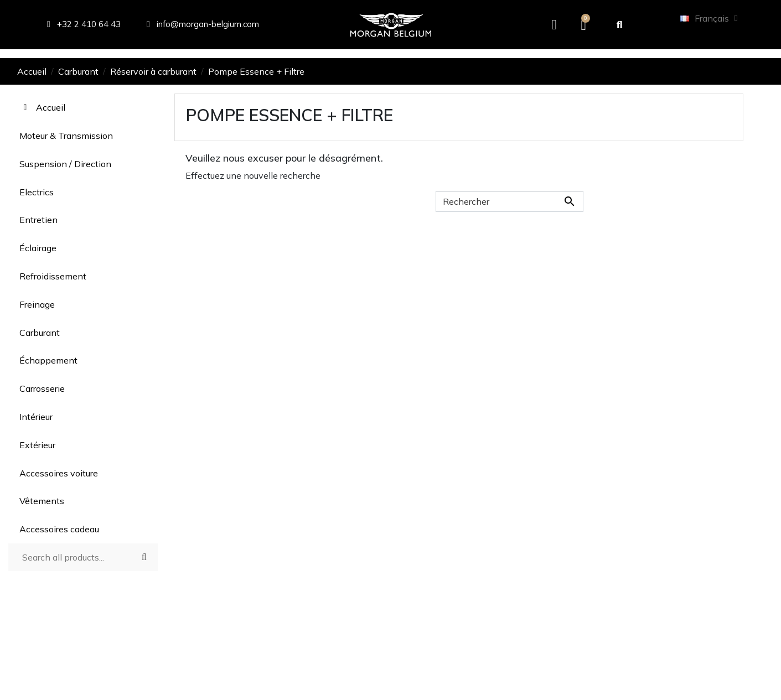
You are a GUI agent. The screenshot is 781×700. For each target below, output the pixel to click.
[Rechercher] (510, 201)
